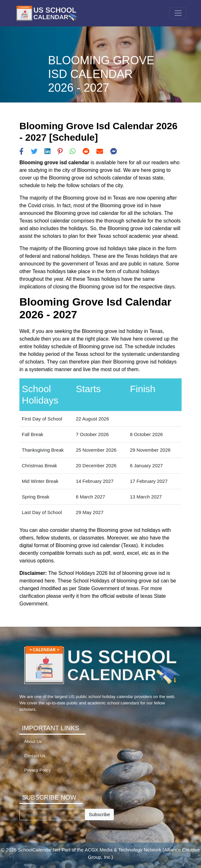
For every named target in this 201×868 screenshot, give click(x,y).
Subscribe (99, 814)
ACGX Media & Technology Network (123, 850)
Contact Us (35, 756)
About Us (33, 741)
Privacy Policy (38, 770)
